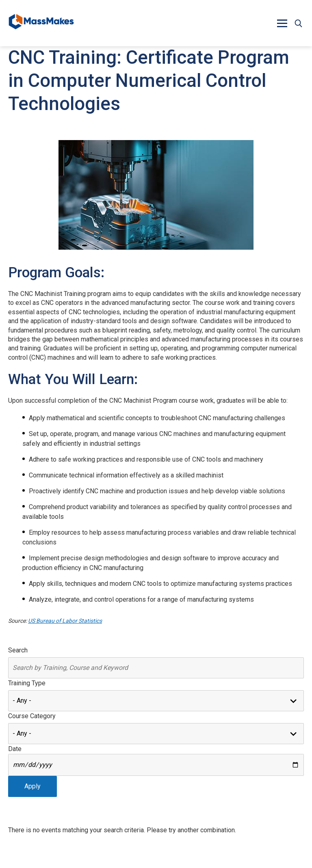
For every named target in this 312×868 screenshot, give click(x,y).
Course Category (32, 716)
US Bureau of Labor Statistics (65, 621)
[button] (282, 23)
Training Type (27, 683)
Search (18, 650)
